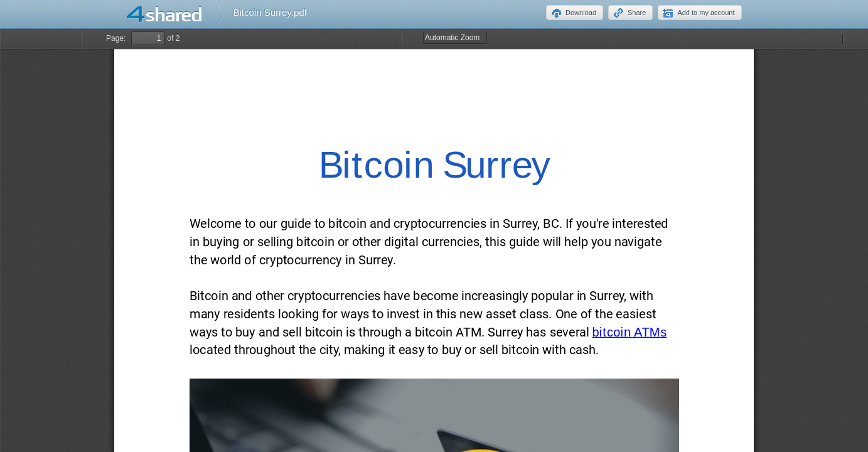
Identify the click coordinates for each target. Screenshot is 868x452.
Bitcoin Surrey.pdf (270, 12)
